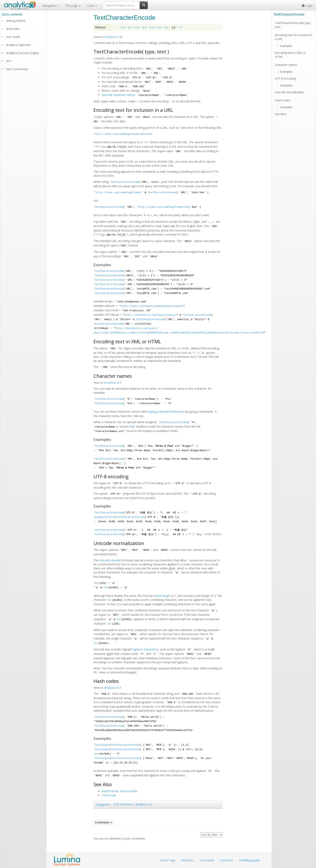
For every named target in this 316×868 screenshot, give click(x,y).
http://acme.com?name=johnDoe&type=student (152, 306)
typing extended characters (167, 412)
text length (163, 596)
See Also (281, 114)
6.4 (152, 27)
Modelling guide (249, 860)
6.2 (137, 27)
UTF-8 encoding (285, 78)
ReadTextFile (110, 791)
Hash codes (283, 100)
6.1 (130, 27)
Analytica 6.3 (112, 383)
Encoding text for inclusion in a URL (294, 37)
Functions (227, 860)
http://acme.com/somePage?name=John (164, 207)
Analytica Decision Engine (22, 53)
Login (307, 6)
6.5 (159, 27)
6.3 (144, 27)
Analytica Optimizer (18, 45)
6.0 (123, 27)
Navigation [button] (51, 6)
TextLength (102, 745)
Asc (97, 517)
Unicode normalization (290, 92)
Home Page (168, 860)
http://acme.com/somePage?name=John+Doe (123, 134)
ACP (9, 61)
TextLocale (109, 795)
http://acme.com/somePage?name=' (120, 193)
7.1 (181, 27)
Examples (286, 46)
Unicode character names (118, 95)
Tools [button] (92, 6)
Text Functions (123, 804)
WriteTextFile (129, 791)
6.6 (166, 27)
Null (132, 426)
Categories (103, 804)
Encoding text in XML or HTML (290, 55)
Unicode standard (111, 560)
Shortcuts (188, 860)
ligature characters (145, 649)
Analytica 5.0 (113, 37)
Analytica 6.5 (112, 688)
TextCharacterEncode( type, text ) (293, 25)
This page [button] (73, 6)
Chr (97, 583)
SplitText (107, 517)
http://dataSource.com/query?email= (151, 315)
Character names (286, 65)
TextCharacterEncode (125, 182)
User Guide (13, 37)
